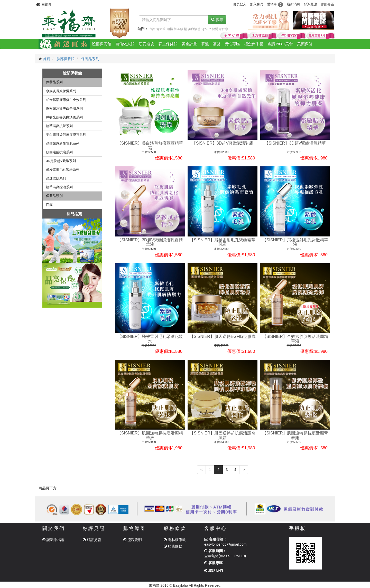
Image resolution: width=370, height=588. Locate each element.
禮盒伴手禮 (254, 44)
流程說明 (133, 540)
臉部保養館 (102, 44)
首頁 (47, 59)
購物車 (275, 4)
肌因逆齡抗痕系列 (59, 152)
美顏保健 (305, 44)
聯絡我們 (214, 571)
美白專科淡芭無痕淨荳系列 (66, 135)
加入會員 (257, 4)
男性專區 (232, 44)
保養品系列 (90, 59)
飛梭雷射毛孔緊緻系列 (63, 170)
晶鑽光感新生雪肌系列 (63, 143)
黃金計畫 (189, 44)
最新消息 (293, 4)
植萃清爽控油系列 (59, 187)
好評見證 (310, 4)
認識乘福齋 (53, 540)
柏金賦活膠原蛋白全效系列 (66, 100)
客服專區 (327, 4)
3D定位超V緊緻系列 (61, 161)
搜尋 (217, 20)
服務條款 (173, 546)
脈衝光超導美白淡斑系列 (64, 117)
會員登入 (240, 4)
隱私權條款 (175, 540)
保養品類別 (54, 196)
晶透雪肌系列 (56, 178)
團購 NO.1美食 (280, 44)
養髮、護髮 (211, 44)
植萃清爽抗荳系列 (59, 126)
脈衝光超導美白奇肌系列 (64, 108)
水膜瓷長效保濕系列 (61, 91)
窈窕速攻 (146, 44)
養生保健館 (168, 44)
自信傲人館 (125, 44)
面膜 (49, 205)
